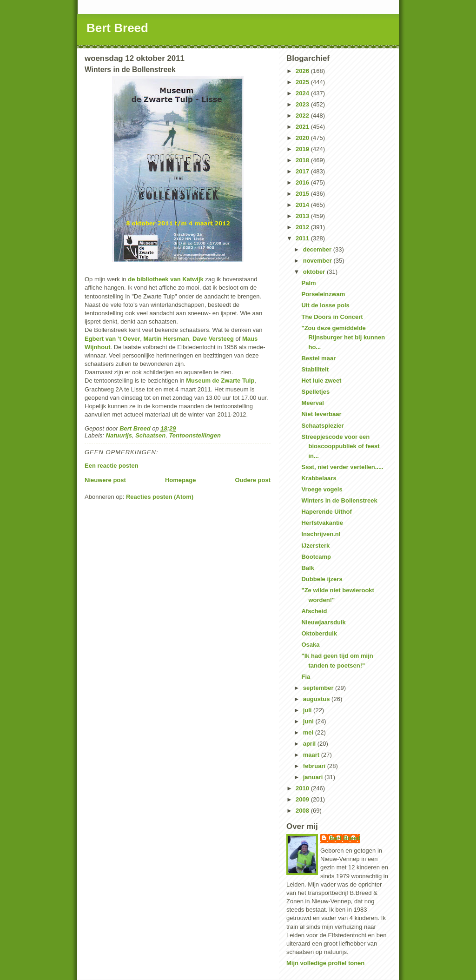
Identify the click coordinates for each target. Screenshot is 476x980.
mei (309, 732)
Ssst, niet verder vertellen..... (342, 467)
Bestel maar (318, 358)
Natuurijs (119, 435)
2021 (303, 127)
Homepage (180, 480)
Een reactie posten (112, 466)
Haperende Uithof (326, 512)
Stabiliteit (315, 369)
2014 (303, 205)
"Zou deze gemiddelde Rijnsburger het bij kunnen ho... (343, 338)
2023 (303, 104)
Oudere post (253, 480)
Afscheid (314, 611)
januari (314, 777)
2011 (303, 238)
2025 (303, 82)
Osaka (310, 645)
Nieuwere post (105, 480)
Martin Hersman (166, 339)
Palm (308, 283)
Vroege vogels (322, 489)
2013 (303, 216)
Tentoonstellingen (195, 435)
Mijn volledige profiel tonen (325, 963)
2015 (303, 194)
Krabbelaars (319, 478)
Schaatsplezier (322, 426)
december (318, 249)
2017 (303, 171)
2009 (303, 799)
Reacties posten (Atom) (160, 497)
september (319, 688)
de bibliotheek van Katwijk (166, 279)
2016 (303, 182)
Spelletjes (315, 392)
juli (308, 710)
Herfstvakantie (322, 523)
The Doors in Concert (332, 317)
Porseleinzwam (323, 294)
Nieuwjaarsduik (323, 622)
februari (315, 766)
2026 (303, 71)
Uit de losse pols (325, 305)
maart (312, 755)
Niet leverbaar (321, 414)
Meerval (312, 403)
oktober (315, 272)
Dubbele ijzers (322, 579)
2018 (303, 160)
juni (309, 721)
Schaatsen (150, 435)
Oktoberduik (319, 633)
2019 (303, 149)
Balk (307, 568)
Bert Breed (117, 28)
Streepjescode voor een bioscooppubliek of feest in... (340, 447)
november (318, 261)
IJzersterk (315, 546)
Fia (306, 677)
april (310, 744)
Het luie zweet (321, 381)
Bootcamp (316, 557)
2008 (303, 811)
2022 (303, 116)
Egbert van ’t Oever (112, 339)
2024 (303, 93)
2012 (303, 227)
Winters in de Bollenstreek (339, 500)
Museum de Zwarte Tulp (220, 381)
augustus (317, 699)
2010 (303, 788)
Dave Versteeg (214, 339)
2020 (303, 138)
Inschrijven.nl (321, 534)
